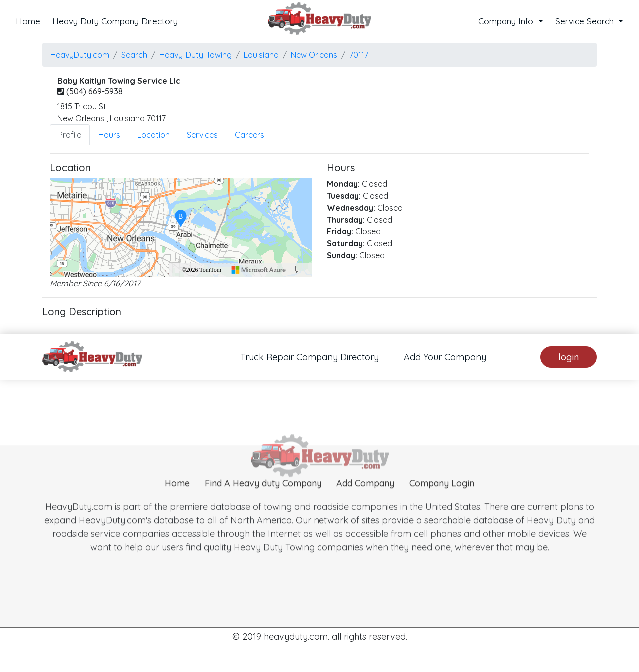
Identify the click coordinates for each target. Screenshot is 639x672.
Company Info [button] (507, 21)
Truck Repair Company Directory (310, 357)
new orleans (314, 55)
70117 (359, 55)
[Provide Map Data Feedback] (299, 270)
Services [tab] (202, 135)
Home (28, 21)
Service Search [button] (586, 21)
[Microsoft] (259, 270)
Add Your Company (445, 357)
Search (134, 55)
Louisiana (261, 55)
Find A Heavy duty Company (263, 501)
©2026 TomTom (201, 270)
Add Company (365, 501)
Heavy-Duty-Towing (195, 55)
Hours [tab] (109, 135)
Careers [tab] (249, 135)
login (568, 357)
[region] (181, 227)
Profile (70, 135)
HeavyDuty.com (80, 55)
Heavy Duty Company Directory (115, 21)
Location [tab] (154, 135)
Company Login (442, 501)
